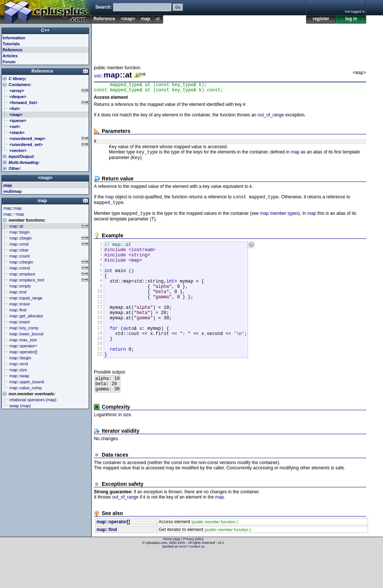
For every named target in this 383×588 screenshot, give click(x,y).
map (146, 19)
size (127, 451)
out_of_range (271, 117)
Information (14, 38)
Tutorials (11, 44)
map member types (279, 220)
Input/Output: (22, 156)
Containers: (20, 85)
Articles (10, 56)
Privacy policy (193, 575)
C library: (18, 79)
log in (351, 19)
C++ (45, 30)
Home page (172, 575)
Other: (15, 168)
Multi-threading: (24, 162)
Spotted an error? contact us (183, 582)
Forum (9, 62)
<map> (128, 19)
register (321, 19)
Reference (104, 19)
